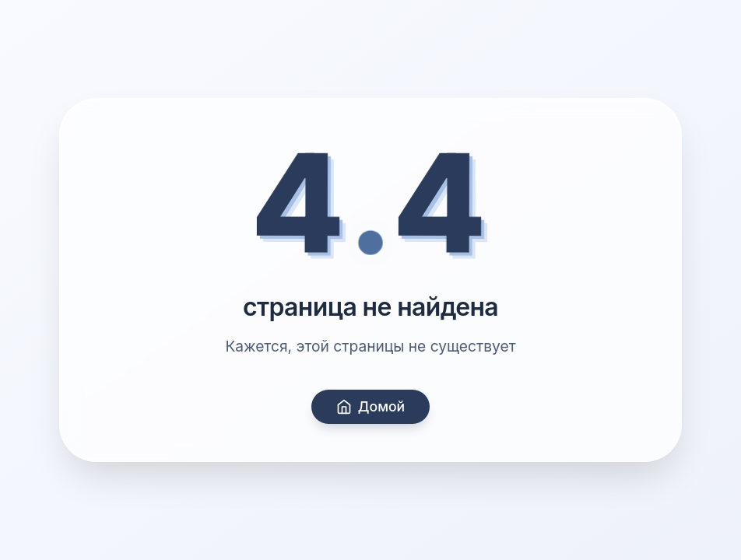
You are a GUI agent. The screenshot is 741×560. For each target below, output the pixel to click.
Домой (370, 406)
